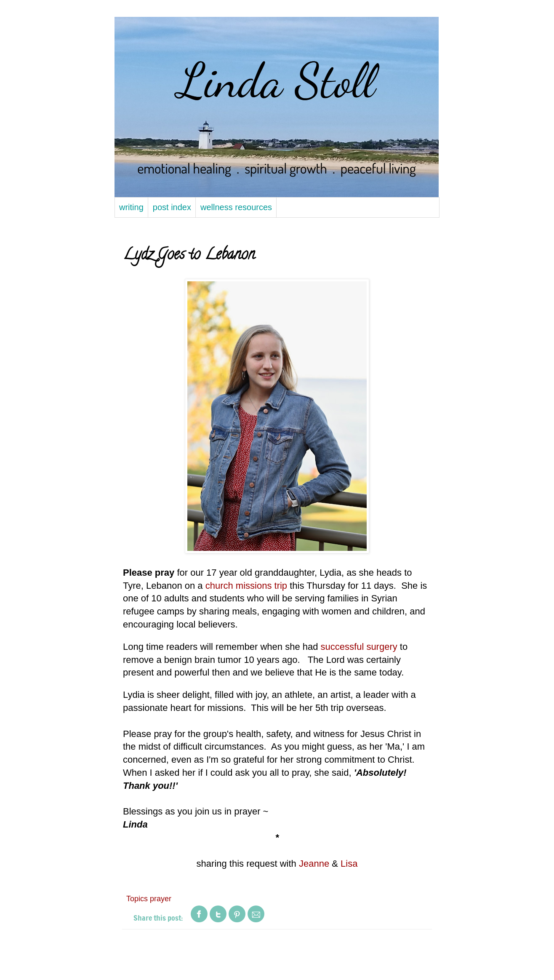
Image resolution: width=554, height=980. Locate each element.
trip (281, 586)
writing (131, 207)
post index (172, 207)
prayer (161, 899)
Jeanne (314, 864)
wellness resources (236, 207)
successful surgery (359, 647)
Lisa (349, 864)
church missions (240, 586)
